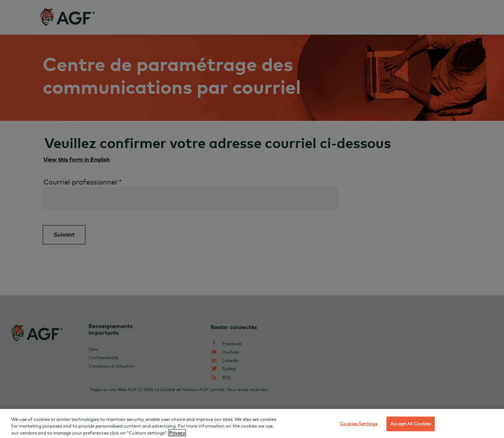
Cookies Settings (359, 427)
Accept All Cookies (411, 427)
